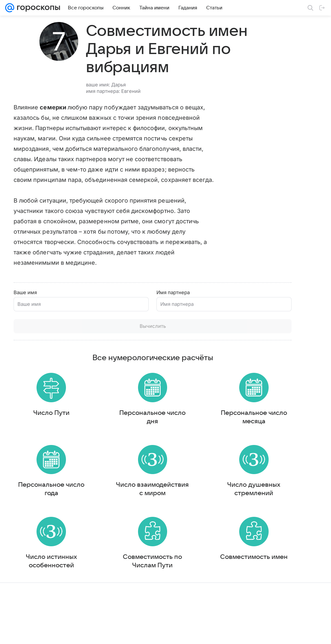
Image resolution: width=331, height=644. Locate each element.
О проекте (124, 633)
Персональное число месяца (189, 433)
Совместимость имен (189, 592)
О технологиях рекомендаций (278, 633)
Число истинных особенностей (38, 596)
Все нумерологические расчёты (114, 371)
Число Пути (38, 429)
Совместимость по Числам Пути (114, 592)
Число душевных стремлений (189, 513)
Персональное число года (38, 508)
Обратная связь (230, 633)
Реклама (61, 633)
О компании (37, 633)
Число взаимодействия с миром (114, 513)
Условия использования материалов (174, 633)
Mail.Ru (13, 633)
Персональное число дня (114, 433)
